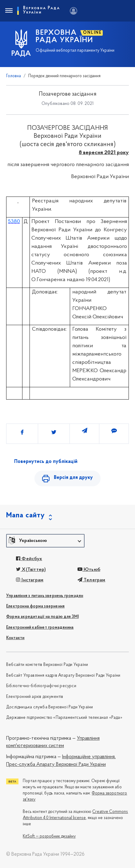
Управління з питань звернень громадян (45, 596)
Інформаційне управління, (89, 757)
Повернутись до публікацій (46, 462)
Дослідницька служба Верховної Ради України (50, 707)
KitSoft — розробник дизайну (49, 836)
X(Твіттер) (31, 570)
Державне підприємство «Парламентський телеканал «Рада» (64, 718)
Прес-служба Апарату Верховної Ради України (56, 765)
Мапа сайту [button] (26, 516)
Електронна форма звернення (35, 606)
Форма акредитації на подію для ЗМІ (42, 617)
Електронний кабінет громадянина (40, 628)
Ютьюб (89, 570)
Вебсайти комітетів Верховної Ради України (47, 665)
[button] (45, 541)
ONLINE (92, 33)
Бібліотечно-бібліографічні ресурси (41, 686)
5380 (14, 222)
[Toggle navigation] (9, 11)
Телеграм (91, 580)
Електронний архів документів (35, 697)
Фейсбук (29, 559)
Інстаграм (30, 580)
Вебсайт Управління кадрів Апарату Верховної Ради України (63, 676)
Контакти (15, 638)
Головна (14, 76)
